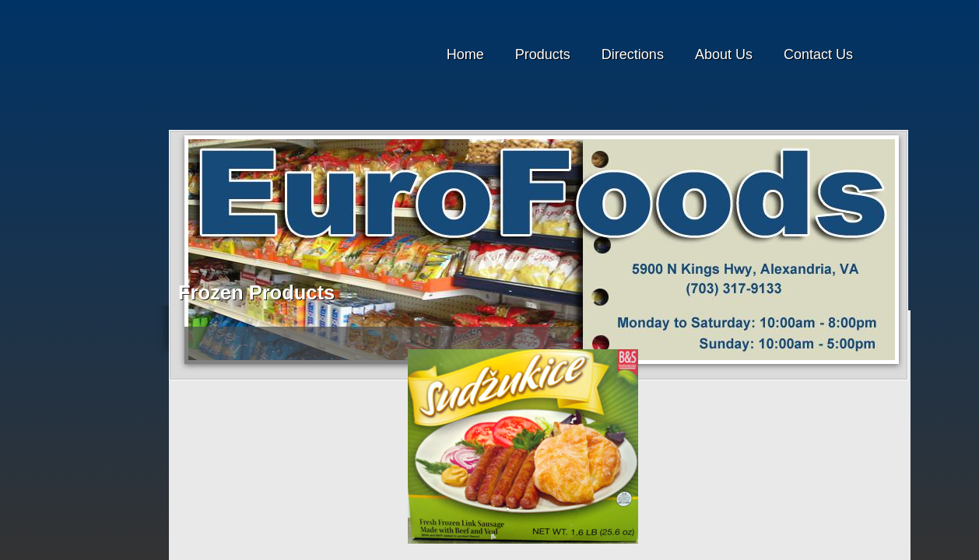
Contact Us (818, 54)
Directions (633, 54)
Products (543, 54)
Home (465, 54)
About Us (724, 54)
